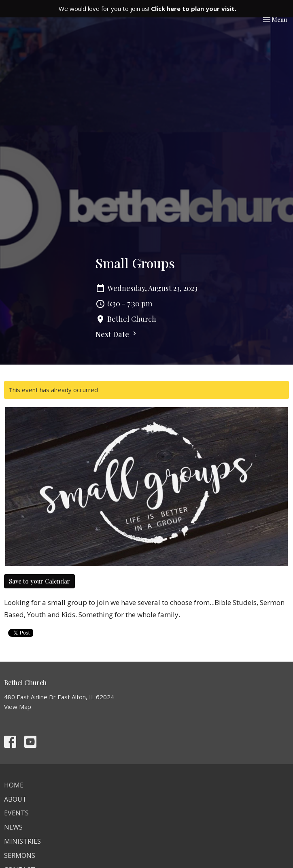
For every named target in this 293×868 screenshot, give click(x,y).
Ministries (22, 841)
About (15, 799)
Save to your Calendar (39, 581)
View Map (18, 707)
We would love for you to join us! (148, 8)
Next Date (117, 334)
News (13, 827)
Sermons (20, 855)
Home (14, 785)
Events (16, 813)
